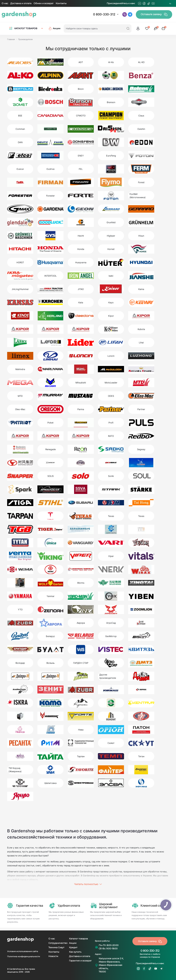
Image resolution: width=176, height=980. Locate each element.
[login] (138, 28)
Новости (53, 956)
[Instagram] (140, 3)
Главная (11, 39)
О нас (5, 3)
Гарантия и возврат (80, 961)
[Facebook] (144, 3)
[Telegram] (158, 3)
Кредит (73, 947)
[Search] (128, 28)
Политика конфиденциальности (24, 956)
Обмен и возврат (44, 3)
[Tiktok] (149, 3)
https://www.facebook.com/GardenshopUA (144, 969)
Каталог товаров (78, 939)
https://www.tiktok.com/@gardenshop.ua (150, 969)
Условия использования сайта (23, 951)
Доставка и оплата (21, 3)
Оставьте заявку (154, 14)
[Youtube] (153, 3)
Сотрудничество (58, 943)
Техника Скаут (56, 947)
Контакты (61, 3)
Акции (73, 943)
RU (170, 3)
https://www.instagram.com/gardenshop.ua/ (138, 969)
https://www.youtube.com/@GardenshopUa (156, 969)
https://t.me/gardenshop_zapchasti (161, 969)
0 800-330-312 (104, 14)
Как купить (75, 952)
